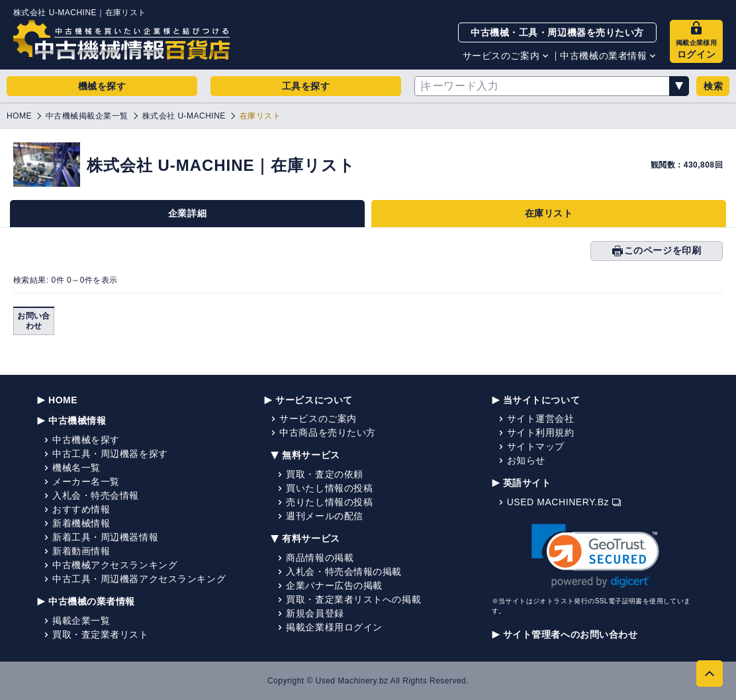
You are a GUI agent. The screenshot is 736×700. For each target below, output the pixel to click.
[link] (595, 556)
